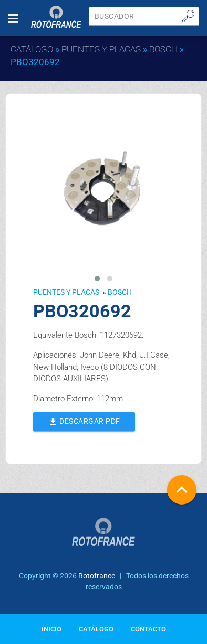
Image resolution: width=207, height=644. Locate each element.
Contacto (148, 629)
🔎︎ (188, 16)
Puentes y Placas (101, 49)
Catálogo (32, 49)
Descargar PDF (84, 421)
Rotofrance (97, 576)
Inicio (51, 629)
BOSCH (163, 49)
